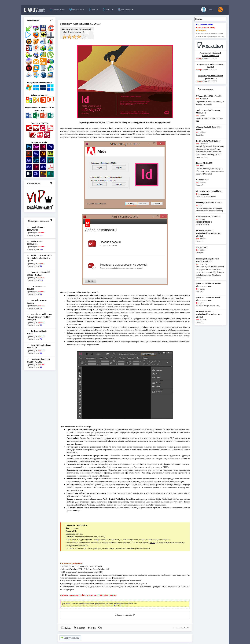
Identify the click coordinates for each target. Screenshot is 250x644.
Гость (207, 10)
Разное (107, 10)
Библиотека (76, 10)
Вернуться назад (70, 638)
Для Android (125, 10)
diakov (34, 10)
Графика (65, 24)
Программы (56, 10)
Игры (92, 10)
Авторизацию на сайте (119, 605)
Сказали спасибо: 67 (126, 615)
